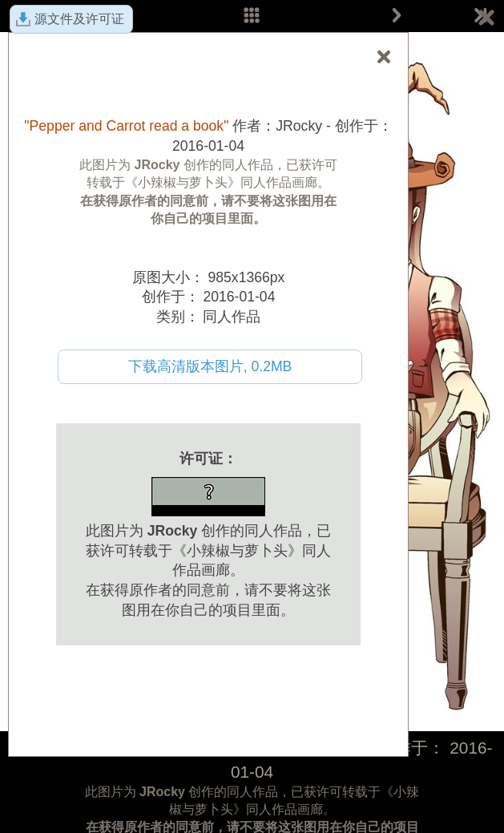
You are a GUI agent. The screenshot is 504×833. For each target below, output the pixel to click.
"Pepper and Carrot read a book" (126, 126)
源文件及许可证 (79, 19)
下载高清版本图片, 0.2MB (210, 366)
